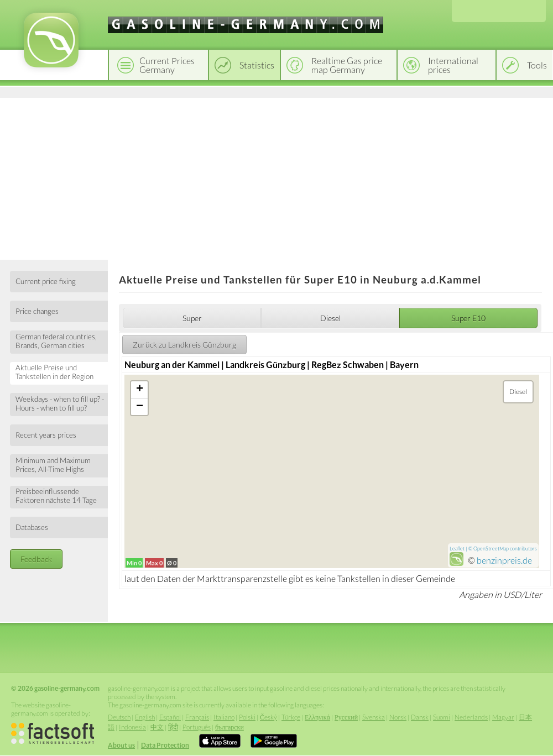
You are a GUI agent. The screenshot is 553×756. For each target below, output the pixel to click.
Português (197, 727)
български (229, 727)
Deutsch (119, 717)
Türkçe (291, 717)
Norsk (398, 717)
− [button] (140, 407)
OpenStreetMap (491, 548)
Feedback (36, 559)
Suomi (442, 717)
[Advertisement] (276, 177)
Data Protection (165, 745)
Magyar (503, 717)
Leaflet (457, 548)
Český (268, 717)
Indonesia (132, 727)
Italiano (224, 717)
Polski (247, 717)
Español (170, 717)
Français (197, 717)
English (145, 717)
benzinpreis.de (504, 560)
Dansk (420, 717)
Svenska (374, 717)
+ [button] (140, 390)
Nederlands (471, 717)
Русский (346, 717)
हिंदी (173, 727)
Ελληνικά (317, 717)
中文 (157, 727)
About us (121, 745)
